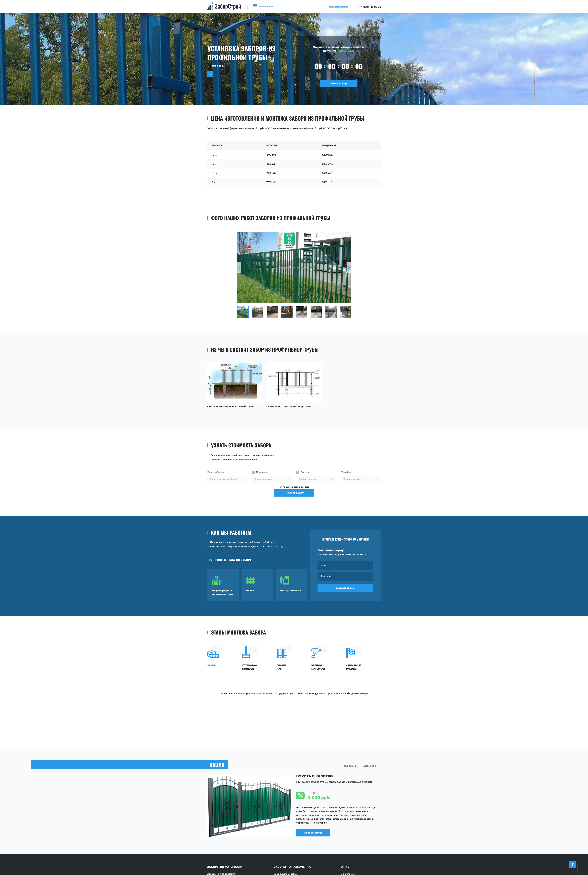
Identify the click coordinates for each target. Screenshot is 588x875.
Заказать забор (338, 84)
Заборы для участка (285, 825)
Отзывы (345, 834)
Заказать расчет (317, 783)
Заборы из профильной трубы (225, 830)
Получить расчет (294, 497)
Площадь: (262, 471)
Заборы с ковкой (217, 847)
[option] (294, 268)
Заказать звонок (346, 590)
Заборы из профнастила (221, 825)
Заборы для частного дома (289, 830)
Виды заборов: (216, 471)
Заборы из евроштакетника (223, 834)
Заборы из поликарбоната (223, 843)
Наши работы (348, 830)
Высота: (305, 471)
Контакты (346, 843)
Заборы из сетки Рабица (221, 839)
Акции (344, 839)
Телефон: (347, 471)
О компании (348, 825)
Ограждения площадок (287, 834)
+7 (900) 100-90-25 (369, 7)
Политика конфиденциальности (294, 488)
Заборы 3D (213, 852)
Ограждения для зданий (288, 843)
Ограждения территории (288, 839)
